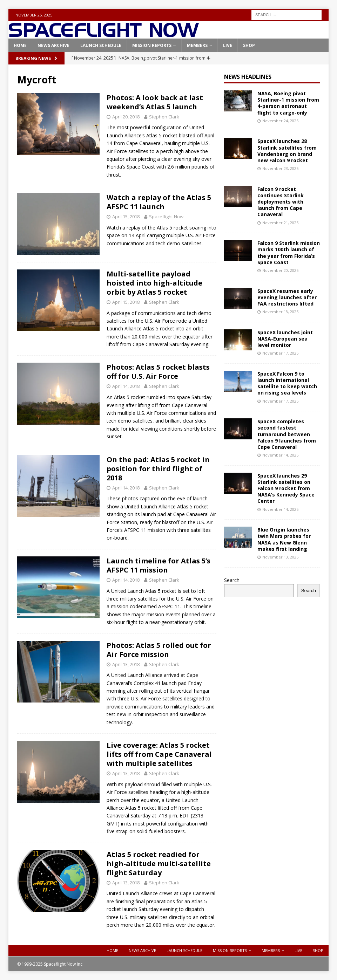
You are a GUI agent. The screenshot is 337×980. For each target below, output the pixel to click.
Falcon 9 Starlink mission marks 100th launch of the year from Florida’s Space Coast (289, 253)
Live (228, 45)
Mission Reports (152, 45)
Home (20, 45)
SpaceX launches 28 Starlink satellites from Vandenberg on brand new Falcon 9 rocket (287, 151)
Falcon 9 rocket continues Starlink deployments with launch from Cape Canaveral (281, 202)
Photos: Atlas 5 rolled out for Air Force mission (159, 650)
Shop (249, 45)
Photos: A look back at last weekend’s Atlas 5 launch (155, 102)
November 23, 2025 (280, 168)
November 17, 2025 (280, 353)
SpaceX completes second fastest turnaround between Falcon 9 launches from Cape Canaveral (287, 434)
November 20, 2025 (280, 270)
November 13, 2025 (280, 557)
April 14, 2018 (126, 386)
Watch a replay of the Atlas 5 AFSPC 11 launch (159, 202)
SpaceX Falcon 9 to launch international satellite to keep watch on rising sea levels (287, 383)
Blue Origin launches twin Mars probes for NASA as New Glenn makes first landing (284, 539)
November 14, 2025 (280, 455)
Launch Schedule (101, 45)
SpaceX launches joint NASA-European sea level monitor (285, 339)
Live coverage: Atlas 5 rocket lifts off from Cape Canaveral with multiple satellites (159, 754)
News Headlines (248, 77)
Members (197, 45)
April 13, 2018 (126, 664)
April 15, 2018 (126, 217)
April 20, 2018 (126, 117)
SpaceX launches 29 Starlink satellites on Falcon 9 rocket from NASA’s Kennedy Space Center (286, 488)
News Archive (53, 45)
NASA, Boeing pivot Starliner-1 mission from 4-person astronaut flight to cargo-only (288, 103)
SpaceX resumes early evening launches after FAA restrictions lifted (287, 297)
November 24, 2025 (280, 121)
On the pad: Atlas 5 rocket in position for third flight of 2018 (158, 469)
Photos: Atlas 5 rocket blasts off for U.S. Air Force (158, 372)
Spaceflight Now (166, 217)
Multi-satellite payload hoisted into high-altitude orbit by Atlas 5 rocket (154, 283)
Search (232, 580)
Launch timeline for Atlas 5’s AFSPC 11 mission (159, 565)
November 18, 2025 (280, 312)
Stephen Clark (164, 117)
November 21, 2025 (280, 223)
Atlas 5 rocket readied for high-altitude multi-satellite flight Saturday (159, 864)
